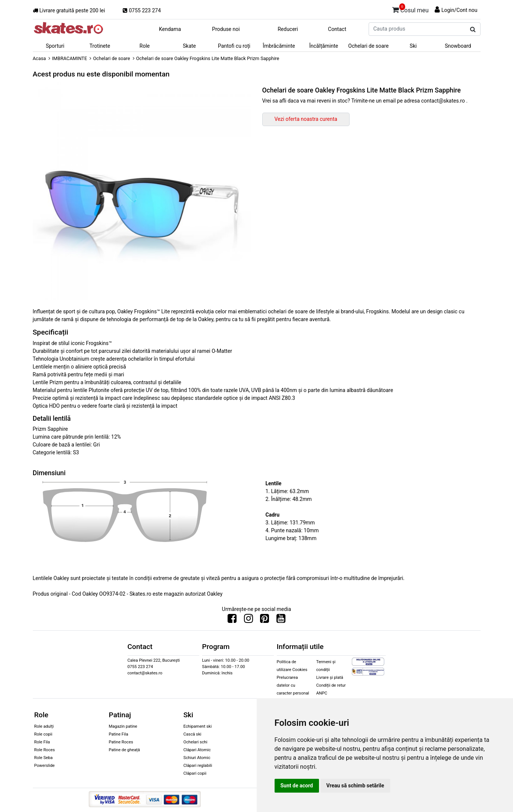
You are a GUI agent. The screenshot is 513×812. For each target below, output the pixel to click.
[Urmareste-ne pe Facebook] (232, 620)
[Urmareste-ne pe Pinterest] (265, 620)
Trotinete (100, 46)
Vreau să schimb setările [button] (355, 786)
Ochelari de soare (368, 46)
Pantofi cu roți (234, 46)
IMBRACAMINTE (69, 58)
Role (145, 46)
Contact (337, 29)
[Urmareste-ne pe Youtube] (281, 620)
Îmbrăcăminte (279, 46)
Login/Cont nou (459, 10)
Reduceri (288, 29)
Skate (189, 46)
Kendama (170, 29)
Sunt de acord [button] (297, 786)
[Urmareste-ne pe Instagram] (248, 620)
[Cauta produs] (473, 29)
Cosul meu (410, 9)
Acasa (40, 58)
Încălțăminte (324, 46)
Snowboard (458, 46)
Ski (413, 46)
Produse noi (226, 29)
